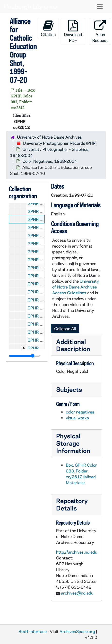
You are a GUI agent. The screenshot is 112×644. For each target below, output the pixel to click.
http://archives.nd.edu (77, 552)
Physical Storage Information (73, 443)
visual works (77, 418)
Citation (48, 28)
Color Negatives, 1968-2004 (50, 161)
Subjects (69, 389)
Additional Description (73, 345)
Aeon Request (100, 31)
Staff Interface (33, 631)
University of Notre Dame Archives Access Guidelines (76, 287)
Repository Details (72, 504)
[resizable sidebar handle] (24, 356)
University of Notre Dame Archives (49, 137)
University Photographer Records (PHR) (60, 143)
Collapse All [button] (65, 328)
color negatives (80, 412)
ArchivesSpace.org (77, 631)
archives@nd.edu (77, 593)
